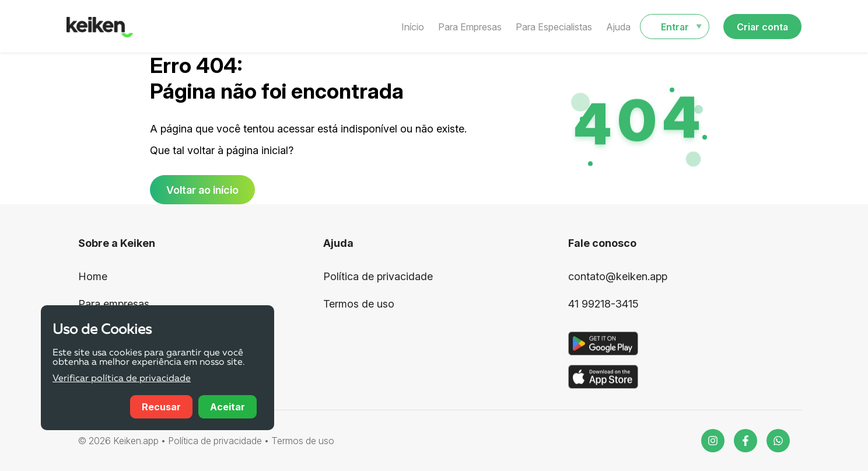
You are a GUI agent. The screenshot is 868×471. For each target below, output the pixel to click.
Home (93, 276)
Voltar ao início (202, 190)
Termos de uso (359, 304)
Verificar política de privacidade (122, 379)
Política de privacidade (378, 276)
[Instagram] (713, 441)
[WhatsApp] (778, 441)
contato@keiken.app (618, 276)
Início (413, 27)
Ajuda (618, 27)
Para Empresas (470, 27)
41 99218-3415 (603, 304)
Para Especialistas (554, 27)
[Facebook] (745, 441)
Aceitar (228, 407)
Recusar (161, 407)
